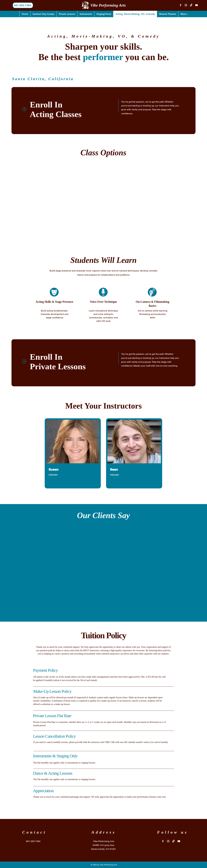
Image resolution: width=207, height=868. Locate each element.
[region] (73, 453)
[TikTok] (191, 5)
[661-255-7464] (23, 5)
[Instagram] (186, 5)
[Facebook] (181, 5)
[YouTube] (197, 5)
